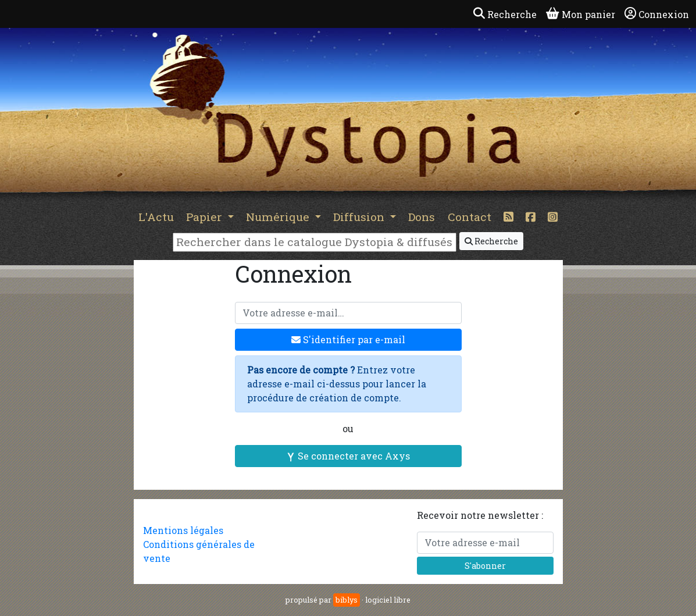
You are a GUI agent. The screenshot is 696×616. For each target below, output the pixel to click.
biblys (347, 600)
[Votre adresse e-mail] (348, 313)
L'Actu (156, 217)
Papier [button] (206, 217)
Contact (470, 217)
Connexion (657, 14)
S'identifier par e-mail (348, 339)
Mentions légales (183, 530)
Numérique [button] (279, 217)
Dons (422, 217)
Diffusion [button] (360, 217)
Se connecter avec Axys (348, 456)
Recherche (491, 241)
